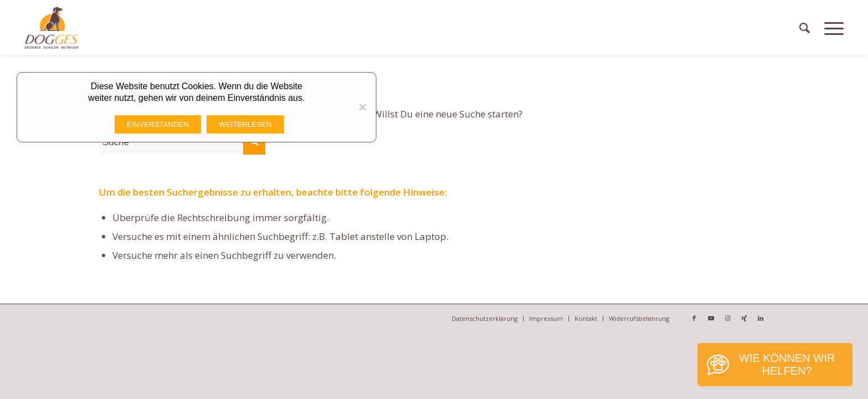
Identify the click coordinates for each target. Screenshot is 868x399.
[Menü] (834, 28)
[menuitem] (805, 28)
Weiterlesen (245, 124)
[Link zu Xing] (744, 318)
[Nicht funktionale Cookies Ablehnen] (362, 107)
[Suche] (805, 28)
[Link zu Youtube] (711, 318)
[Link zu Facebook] (694, 318)
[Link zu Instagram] (727, 318)
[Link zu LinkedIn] (761, 318)
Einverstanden (158, 124)
